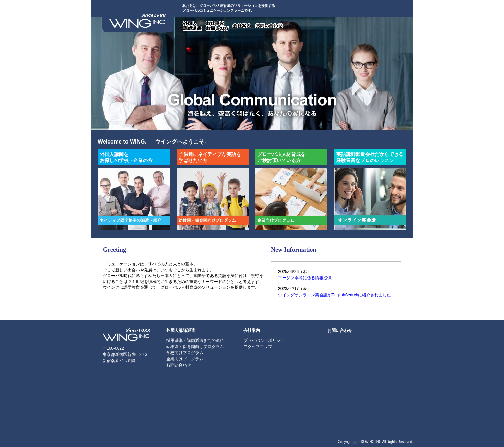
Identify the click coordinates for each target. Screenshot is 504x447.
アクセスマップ (258, 347)
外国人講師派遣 (192, 26)
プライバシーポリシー (264, 340)
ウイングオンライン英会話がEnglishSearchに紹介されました (334, 295)
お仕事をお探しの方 (217, 26)
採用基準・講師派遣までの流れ (195, 340)
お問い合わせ (269, 26)
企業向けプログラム (185, 359)
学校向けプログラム (185, 353)
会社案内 (242, 26)
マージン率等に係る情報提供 (305, 278)
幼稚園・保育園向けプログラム (195, 347)
